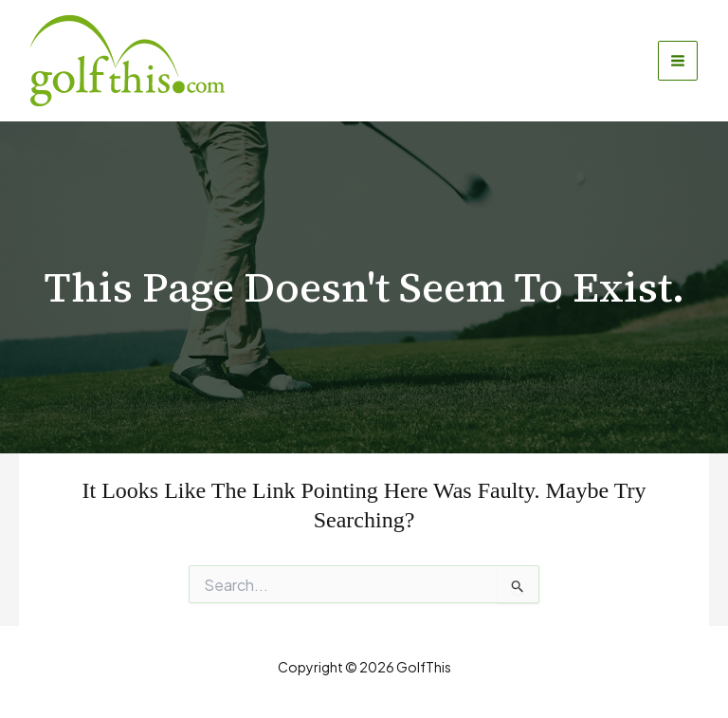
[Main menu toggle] (678, 61)
